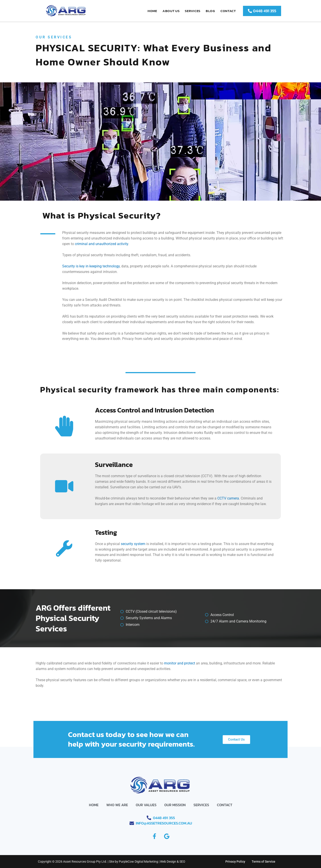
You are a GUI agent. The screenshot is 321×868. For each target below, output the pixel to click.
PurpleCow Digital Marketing (138, 862)
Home (152, 11)
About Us (171, 11)
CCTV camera (228, 498)
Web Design (168, 862)
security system (133, 544)
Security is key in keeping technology (91, 266)
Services (193, 11)
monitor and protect (180, 663)
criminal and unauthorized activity (102, 244)
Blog (210, 11)
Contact (228, 11)
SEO (182, 862)
